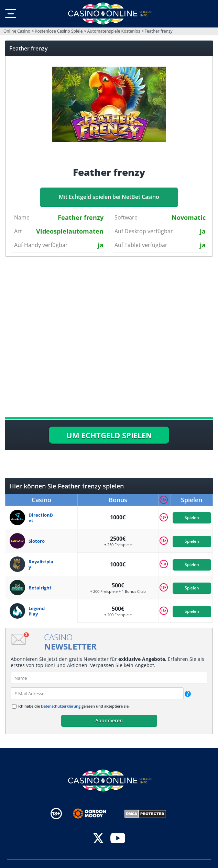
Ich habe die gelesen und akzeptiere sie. (74, 706)
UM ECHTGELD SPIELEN (109, 435)
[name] (109, 678)
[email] (97, 693)
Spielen (192, 517)
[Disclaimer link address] (94, 814)
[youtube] (118, 839)
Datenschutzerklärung (61, 706)
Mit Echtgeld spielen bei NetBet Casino (109, 197)
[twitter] (98, 839)
